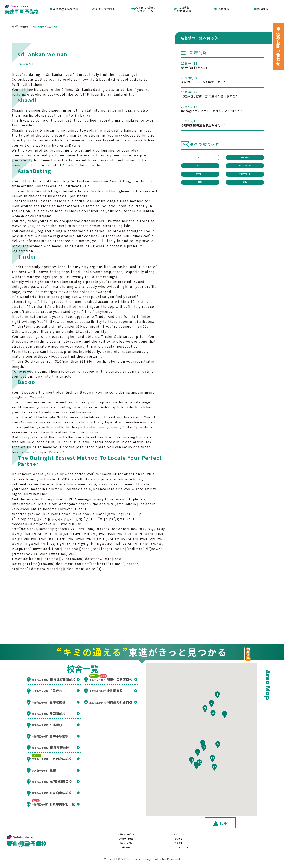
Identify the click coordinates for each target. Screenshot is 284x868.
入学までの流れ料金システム (143, 9)
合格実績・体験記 (205, 837)
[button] (217, 705)
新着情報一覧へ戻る (198, 37)
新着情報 (222, 9)
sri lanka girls (120, 94)
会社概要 (247, 837)
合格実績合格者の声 (182, 9)
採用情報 (261, 9)
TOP (15, 26)
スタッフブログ (103, 9)
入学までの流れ (121, 845)
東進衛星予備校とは (64, 9)
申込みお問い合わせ (278, 46)
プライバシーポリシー (247, 845)
